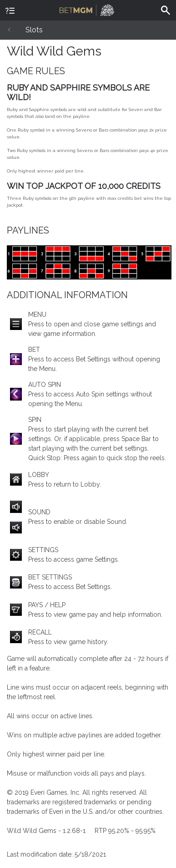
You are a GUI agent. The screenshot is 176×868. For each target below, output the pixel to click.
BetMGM (87, 9)
